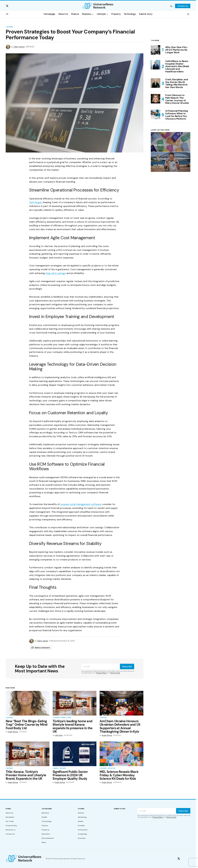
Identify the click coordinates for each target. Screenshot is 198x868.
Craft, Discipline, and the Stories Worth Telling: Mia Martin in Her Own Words (177, 83)
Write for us (11, 830)
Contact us (183, 6)
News (69, 718)
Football (81, 826)
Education (112, 768)
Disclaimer (10, 817)
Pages (8, 809)
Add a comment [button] (42, 648)
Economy (82, 838)
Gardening (82, 817)
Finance (64, 718)
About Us (9, 813)
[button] (171, 6)
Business (10, 27)
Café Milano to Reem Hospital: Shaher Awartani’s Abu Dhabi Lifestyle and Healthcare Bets (177, 66)
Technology (47, 821)
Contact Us (10, 834)
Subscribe (127, 666)
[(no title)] (171, 142)
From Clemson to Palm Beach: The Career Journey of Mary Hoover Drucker (177, 99)
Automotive (83, 830)
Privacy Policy (101, 673)
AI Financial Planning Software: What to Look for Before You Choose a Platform (177, 115)
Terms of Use (115, 673)
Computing (82, 834)
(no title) (158, 145)
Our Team (10, 821)
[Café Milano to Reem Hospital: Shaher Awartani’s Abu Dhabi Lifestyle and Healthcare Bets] (156, 65)
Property (45, 830)
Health (44, 817)
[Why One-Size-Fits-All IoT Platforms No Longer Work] (156, 50)
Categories (47, 809)
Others (81, 809)
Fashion (81, 813)
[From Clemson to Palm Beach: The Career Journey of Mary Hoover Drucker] (156, 99)
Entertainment (48, 838)
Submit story (120, 809)
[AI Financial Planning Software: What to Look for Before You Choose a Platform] (156, 114)
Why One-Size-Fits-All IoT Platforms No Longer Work (177, 50)
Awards (56, 768)
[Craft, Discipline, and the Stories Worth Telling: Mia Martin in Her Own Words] (156, 83)
